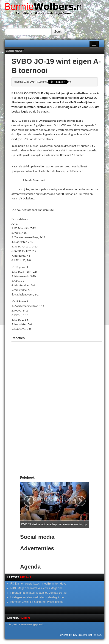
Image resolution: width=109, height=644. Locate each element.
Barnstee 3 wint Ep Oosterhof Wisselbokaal (37, 602)
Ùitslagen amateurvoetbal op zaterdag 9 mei (37, 597)
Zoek (58, 32)
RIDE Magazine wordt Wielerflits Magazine (36, 588)
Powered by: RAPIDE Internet (75, 635)
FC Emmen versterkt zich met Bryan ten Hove (38, 584)
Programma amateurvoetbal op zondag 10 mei (39, 593)
